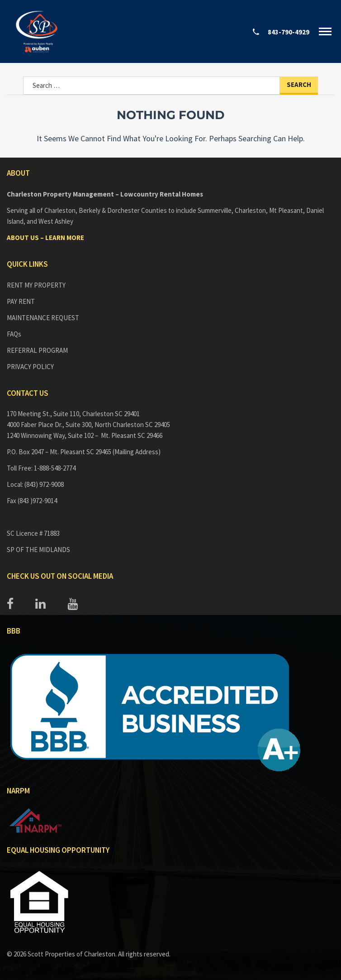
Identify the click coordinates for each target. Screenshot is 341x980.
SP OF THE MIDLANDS (38, 550)
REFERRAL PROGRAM (37, 350)
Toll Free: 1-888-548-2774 (41, 468)
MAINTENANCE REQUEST (43, 318)
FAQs (14, 334)
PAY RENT (21, 301)
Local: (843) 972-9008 (35, 484)
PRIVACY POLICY (30, 367)
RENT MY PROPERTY (36, 285)
